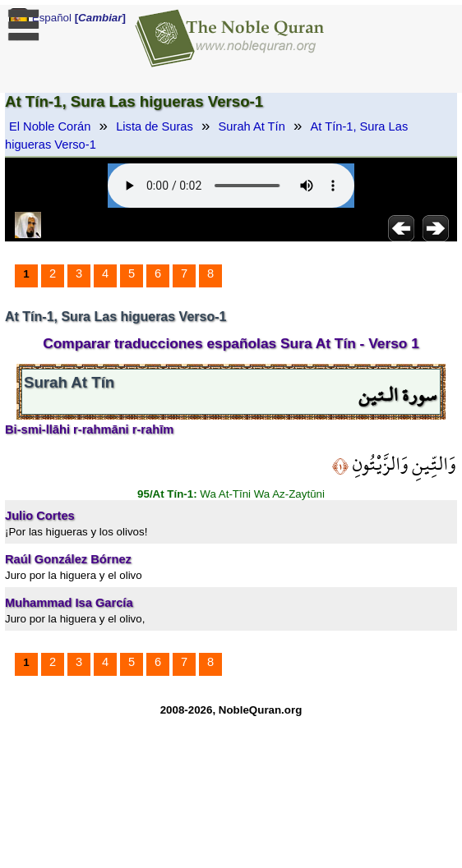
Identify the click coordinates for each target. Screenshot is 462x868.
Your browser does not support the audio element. (231, 186)
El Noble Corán (50, 126)
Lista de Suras (155, 126)
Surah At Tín (252, 126)
